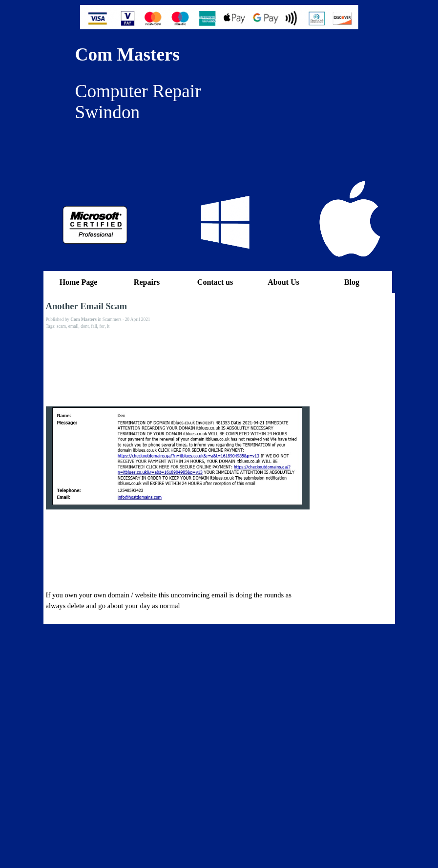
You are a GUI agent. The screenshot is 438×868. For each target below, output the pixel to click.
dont (85, 326)
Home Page (79, 282)
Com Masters (128, 54)
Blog (352, 282)
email (73, 326)
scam (61, 326)
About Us (283, 282)
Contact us (215, 282)
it (108, 326)
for (102, 326)
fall (94, 326)
